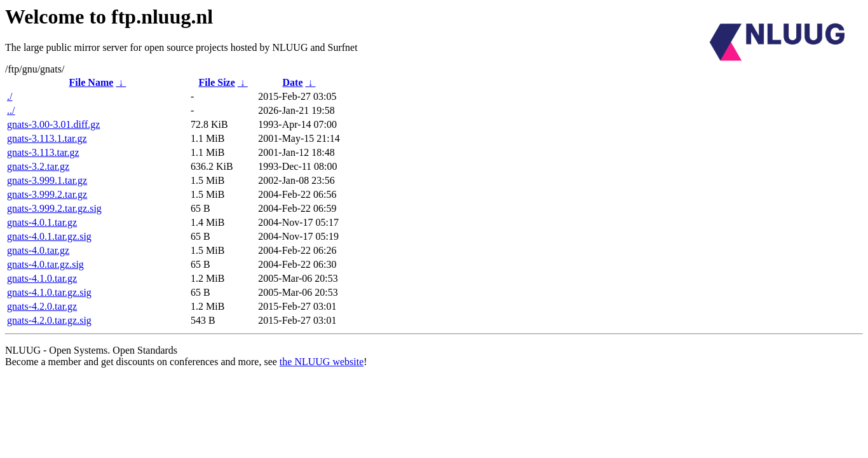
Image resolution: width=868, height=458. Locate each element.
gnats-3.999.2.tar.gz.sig (54, 208)
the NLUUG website (322, 362)
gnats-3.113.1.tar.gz (47, 138)
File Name (92, 82)
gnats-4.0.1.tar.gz (42, 222)
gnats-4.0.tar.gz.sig (45, 264)
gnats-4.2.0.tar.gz (42, 306)
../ (11, 110)
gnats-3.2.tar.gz (38, 166)
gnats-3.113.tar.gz (43, 152)
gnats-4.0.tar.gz (38, 250)
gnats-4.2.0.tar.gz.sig (49, 320)
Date (293, 82)
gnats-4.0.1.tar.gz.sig (49, 236)
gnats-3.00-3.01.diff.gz (53, 124)
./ (10, 96)
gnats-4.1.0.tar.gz (42, 278)
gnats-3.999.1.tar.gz (47, 180)
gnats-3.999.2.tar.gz (47, 194)
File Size (216, 82)
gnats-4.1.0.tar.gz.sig (49, 292)
